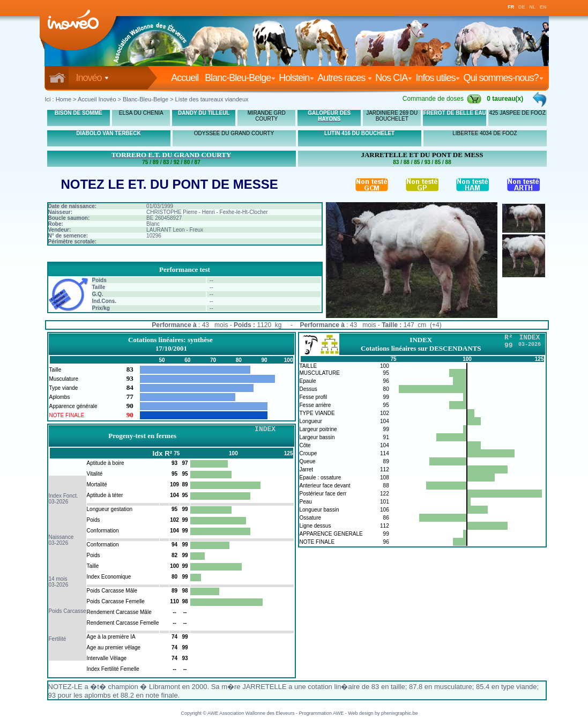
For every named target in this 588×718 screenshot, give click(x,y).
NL (532, 7)
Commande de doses (442, 99)
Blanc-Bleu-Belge (240, 78)
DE (522, 7)
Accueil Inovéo (97, 99)
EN (543, 7)
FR (511, 7)
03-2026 (59, 502)
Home (64, 99)
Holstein (296, 78)
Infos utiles (438, 78)
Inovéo (92, 78)
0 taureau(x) (505, 99)
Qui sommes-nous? (503, 78)
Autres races (345, 78)
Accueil (187, 78)
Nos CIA (394, 78)
